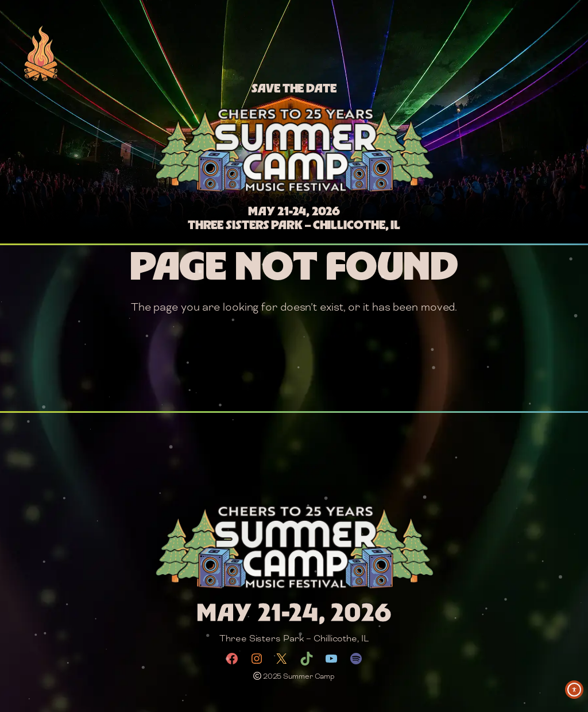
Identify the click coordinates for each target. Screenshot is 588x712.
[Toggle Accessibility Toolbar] (574, 690)
